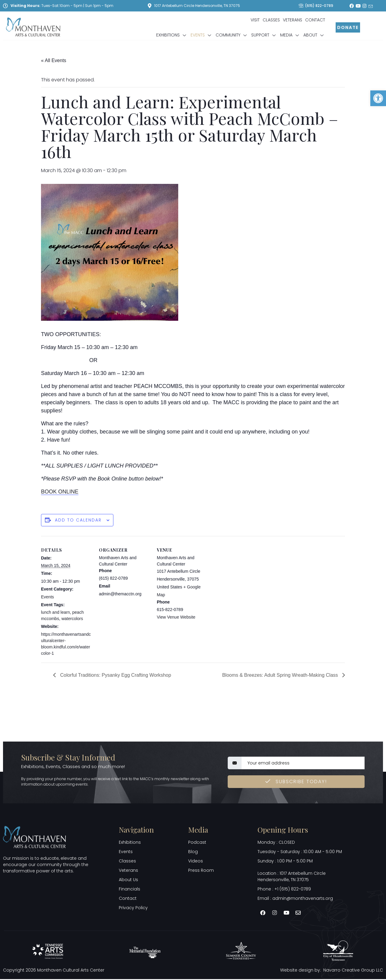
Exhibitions (172, 35)
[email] (303, 764)
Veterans (293, 20)
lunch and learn (55, 612)
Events (202, 35)
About (314, 35)
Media (290, 35)
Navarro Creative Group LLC (353, 971)
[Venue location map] (247, 577)
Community (232, 35)
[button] (378, 98)
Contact (315, 20)
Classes (271, 20)
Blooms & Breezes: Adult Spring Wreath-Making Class (281, 675)
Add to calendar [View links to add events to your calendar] (78, 520)
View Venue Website (176, 617)
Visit (255, 20)
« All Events (54, 60)
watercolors (72, 619)
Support (264, 35)
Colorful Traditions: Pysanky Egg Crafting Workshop (115, 675)
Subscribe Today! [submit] (296, 782)
